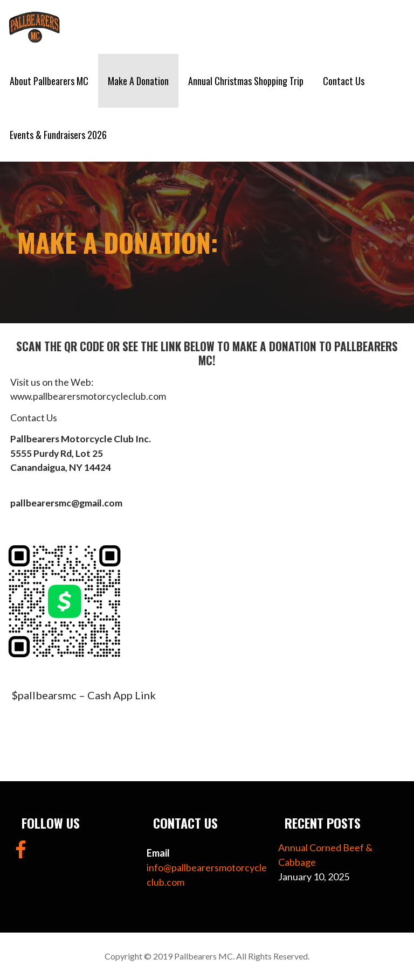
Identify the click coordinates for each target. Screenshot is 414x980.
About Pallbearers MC (49, 81)
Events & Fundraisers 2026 (58, 135)
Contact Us (344, 81)
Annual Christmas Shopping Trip (246, 81)
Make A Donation (138, 81)
